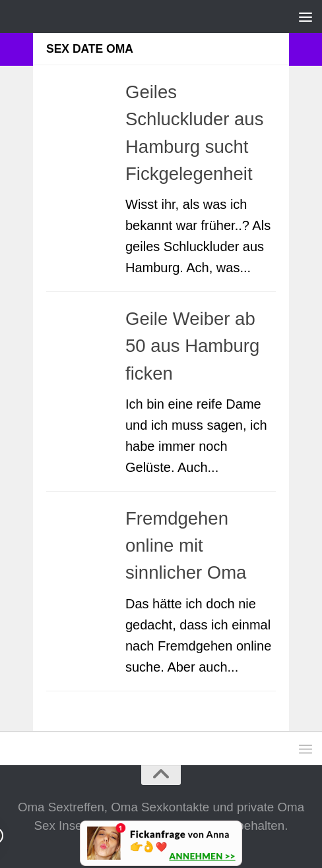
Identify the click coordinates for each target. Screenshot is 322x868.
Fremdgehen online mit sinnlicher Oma (186, 546)
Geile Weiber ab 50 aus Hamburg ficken (192, 346)
